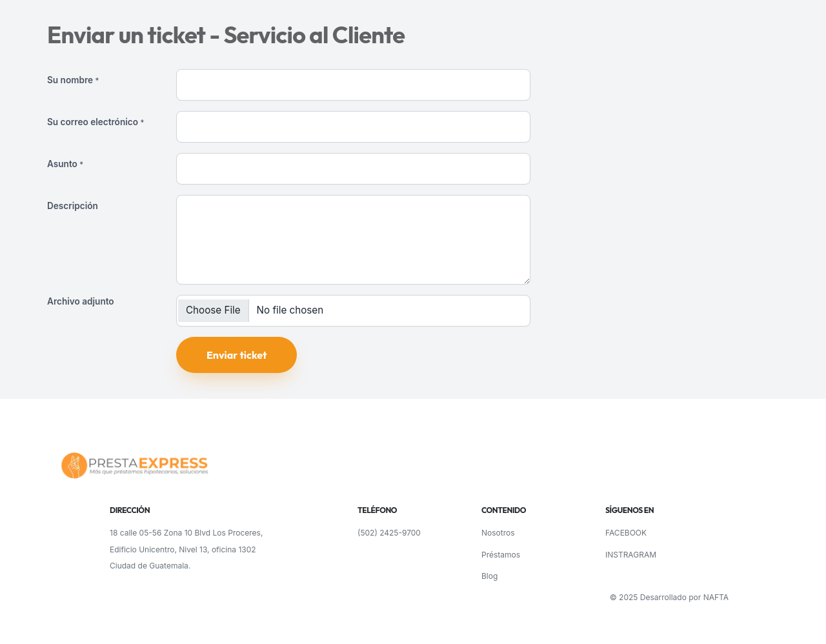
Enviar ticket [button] (237, 355)
